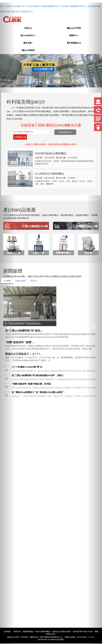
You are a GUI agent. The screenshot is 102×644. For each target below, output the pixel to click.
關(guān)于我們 (74, 28)
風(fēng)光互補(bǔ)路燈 (62, 624)
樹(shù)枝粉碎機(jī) (43, 624)
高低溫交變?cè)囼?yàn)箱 (83, 624)
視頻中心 (34, 273)
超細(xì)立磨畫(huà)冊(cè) (36, 139)
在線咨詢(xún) (76, 132)
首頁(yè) (28, 28)
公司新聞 (7, 273)
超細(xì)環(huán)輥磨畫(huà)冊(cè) (62, 139)
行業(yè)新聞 (21, 273)
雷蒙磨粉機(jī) (28, 624)
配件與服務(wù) (74, 43)
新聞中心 (74, 35)
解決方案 (28, 43)
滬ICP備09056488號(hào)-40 (51, 630)
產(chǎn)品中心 (28, 35)
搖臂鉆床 (17, 624)
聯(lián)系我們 (28, 50)
